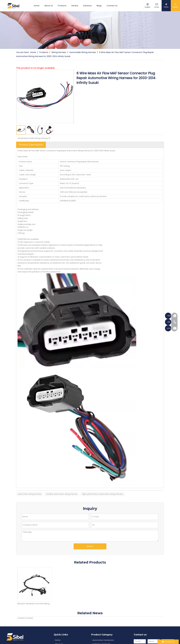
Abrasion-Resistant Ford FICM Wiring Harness (35, 604)
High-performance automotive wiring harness (103, 494)
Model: (21, 138)
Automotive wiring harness (30, 494)
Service (76, 6)
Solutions (88, 6)
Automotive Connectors (103, 640)
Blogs (100, 6)
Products (63, 6)
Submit (90, 546)
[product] (90, 30)
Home (38, 6)
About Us (50, 6)
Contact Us (113, 6)
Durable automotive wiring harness (62, 494)
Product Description (31, 145)
